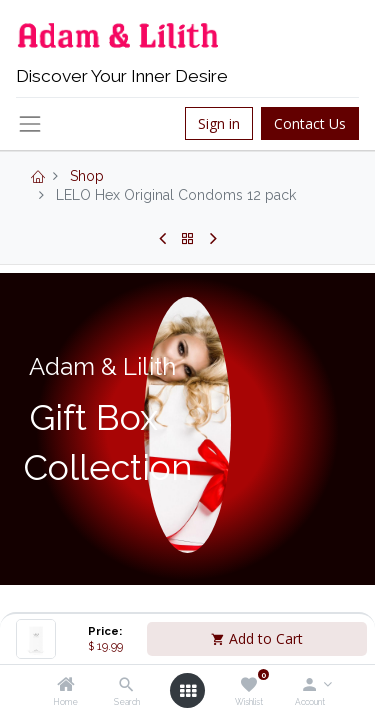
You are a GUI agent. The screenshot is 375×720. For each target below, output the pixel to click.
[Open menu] (188, 691)
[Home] (66, 686)
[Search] (126, 686)
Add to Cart (257, 638)
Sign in (219, 123)
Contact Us (310, 123)
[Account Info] (309, 686)
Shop (87, 176)
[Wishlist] (248, 686)
